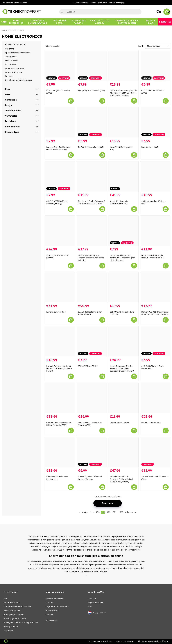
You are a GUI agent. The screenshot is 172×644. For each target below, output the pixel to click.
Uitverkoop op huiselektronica (18, 80)
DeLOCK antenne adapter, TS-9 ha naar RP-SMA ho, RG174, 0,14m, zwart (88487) (123, 93)
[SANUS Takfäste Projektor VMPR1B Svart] (92, 287)
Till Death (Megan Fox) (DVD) (91, 147)
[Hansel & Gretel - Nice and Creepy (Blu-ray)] (92, 452)
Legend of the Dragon (120, 423)
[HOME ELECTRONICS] (16, 22)
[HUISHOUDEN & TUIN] (60, 22)
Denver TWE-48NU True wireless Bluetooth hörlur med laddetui (91, 258)
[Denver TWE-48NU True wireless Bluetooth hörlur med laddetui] (92, 231)
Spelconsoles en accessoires (18, 53)
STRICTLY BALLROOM (88, 366)
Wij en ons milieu (96, 602)
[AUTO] (4, 22)
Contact (49, 602)
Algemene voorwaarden (57, 606)
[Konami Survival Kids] (60, 287)
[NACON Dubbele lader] (155, 398)
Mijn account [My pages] (52, 621)
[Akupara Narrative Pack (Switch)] (60, 231)
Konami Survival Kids (56, 312)
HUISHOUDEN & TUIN (12, 610)
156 (108, 512)
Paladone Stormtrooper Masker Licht (57, 478)
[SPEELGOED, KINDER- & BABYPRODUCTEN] (127, 22)
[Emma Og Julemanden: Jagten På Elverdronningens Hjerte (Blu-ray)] (123, 231)
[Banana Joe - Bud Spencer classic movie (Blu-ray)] (60, 122)
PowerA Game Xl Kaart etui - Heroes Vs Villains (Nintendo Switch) (59, 369)
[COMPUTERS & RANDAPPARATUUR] (38, 22)
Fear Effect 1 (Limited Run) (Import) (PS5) (90, 424)
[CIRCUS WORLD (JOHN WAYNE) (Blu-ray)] (60, 177)
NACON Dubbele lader (151, 423)
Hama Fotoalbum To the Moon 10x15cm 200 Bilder (153, 257)
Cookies (50, 614)
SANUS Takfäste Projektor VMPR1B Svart (90, 313)
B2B (90, 606)
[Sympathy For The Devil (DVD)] (92, 66)
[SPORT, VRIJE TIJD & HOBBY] (100, 22)
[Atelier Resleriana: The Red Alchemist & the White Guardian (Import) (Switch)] (123, 341)
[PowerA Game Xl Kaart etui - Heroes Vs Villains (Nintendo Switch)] (60, 341)
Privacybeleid (52, 610)
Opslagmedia (11, 57)
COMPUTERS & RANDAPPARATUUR (17, 606)
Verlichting (10, 49)
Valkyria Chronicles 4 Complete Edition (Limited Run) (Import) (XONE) (121, 479)
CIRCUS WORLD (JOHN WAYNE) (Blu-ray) (57, 202)
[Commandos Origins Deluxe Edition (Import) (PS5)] (60, 398)
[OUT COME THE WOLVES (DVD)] (155, 66)
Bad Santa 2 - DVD (150, 147)
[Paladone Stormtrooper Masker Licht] (60, 452)
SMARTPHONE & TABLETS (14, 614)
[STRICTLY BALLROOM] (92, 341)
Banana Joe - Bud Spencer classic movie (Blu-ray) (58, 148)
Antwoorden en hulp (55, 598)
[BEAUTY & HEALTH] (151, 22)
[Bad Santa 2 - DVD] (155, 122)
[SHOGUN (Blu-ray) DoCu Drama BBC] (155, 341)
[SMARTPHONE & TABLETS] (78, 22)
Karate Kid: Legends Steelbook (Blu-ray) (119, 202)
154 (98, 512)
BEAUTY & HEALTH (11, 627)
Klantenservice (20, 3)
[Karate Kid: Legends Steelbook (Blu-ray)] (123, 177)
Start (4, 30)
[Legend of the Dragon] (123, 398)
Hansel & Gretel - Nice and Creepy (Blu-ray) (90, 478)
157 (114, 512)
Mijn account (7, 3)
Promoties (8, 631)
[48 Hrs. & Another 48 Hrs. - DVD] (155, 177)
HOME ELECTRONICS (16, 30)
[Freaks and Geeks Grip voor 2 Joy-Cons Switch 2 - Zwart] (92, 177)
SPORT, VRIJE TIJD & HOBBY (15, 619)
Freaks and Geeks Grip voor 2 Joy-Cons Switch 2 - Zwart (92, 202)
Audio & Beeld (11, 60)
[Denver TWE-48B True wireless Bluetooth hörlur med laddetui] (155, 287)
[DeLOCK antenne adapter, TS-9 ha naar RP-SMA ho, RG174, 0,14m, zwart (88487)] (123, 66)
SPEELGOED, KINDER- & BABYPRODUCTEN (21, 623)
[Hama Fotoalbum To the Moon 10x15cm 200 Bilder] (155, 231)
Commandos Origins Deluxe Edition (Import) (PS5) (59, 424)
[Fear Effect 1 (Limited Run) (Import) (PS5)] (92, 398)
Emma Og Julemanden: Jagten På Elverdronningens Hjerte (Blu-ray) (122, 258)
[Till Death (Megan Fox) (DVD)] (92, 122)
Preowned (10, 76)
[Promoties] (165, 22)
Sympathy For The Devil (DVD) (92, 91)
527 (121, 512)
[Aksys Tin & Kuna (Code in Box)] (123, 122)
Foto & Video (11, 64)
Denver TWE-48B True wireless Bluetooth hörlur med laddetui (155, 313)
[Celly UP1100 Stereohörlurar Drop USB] (123, 287)
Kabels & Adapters (13, 72)
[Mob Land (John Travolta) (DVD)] (60, 66)
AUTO (6, 598)
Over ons (92, 598)
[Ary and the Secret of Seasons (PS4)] (155, 452)
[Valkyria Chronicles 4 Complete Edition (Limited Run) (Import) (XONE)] (123, 452)
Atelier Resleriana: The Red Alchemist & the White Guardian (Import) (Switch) (122, 369)
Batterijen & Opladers (15, 68)
